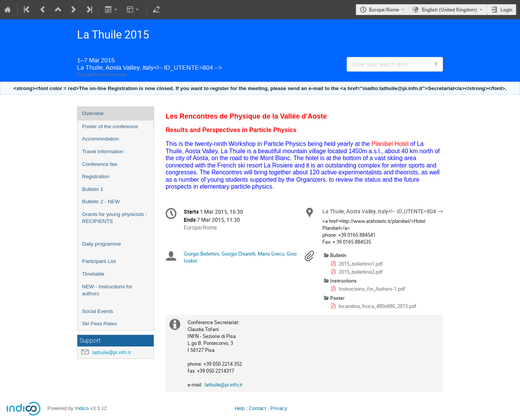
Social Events (98, 311)
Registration (96, 177)
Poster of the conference (110, 126)
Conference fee (100, 164)
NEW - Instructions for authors (107, 290)
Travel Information (103, 151)
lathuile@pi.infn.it (112, 352)
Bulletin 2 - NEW (101, 202)
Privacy (279, 408)
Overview (93, 113)
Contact (257, 408)
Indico (82, 408)
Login (506, 10)
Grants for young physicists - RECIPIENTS (115, 218)
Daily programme (101, 244)
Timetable (93, 274)
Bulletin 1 (93, 189)
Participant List (99, 261)
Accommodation (101, 139)
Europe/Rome (384, 10)
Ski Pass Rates (99, 324)
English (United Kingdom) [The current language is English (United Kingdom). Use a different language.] (450, 10)
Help (240, 408)
